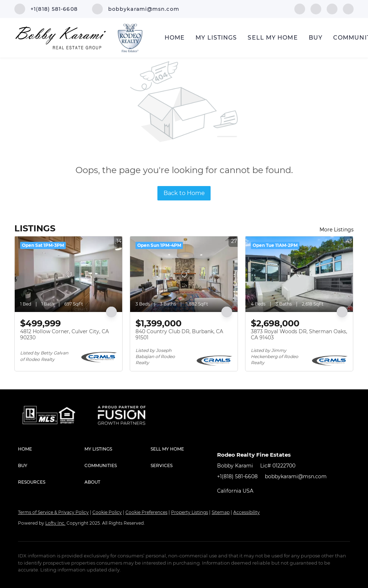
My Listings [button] (216, 38)
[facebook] (300, 8)
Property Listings (190, 512)
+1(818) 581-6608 (237, 476)
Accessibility (247, 512)
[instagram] (332, 8)
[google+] (348, 8)
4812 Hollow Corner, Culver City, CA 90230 (65, 335)
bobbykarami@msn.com (296, 476)
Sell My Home (273, 38)
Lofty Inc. (55, 523)
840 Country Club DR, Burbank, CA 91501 (179, 335)
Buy (316, 38)
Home (175, 38)
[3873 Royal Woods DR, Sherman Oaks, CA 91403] (299, 274)
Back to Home (184, 193)
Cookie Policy (107, 512)
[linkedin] (316, 8)
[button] (51, 449)
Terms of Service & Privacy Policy (53, 512)
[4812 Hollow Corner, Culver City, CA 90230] (68, 274)
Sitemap (221, 512)
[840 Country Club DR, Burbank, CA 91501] (184, 274)
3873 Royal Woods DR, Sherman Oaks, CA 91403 (299, 335)
